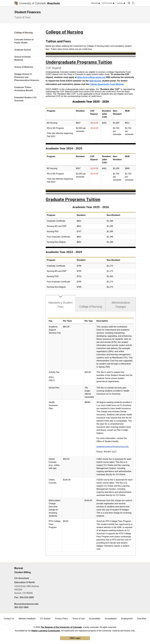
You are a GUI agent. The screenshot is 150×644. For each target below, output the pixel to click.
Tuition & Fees (22, 17)
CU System (45, 619)
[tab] (61, 303)
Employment (127, 619)
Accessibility (95, 619)
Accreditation (111, 619)
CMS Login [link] (75, 638)
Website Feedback (27, 619)
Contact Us (9, 619)
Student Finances (28, 12)
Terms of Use (78, 619)
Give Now (142, 619)
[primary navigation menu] (133, 3)
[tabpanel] (91, 434)
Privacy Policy (61, 619)
